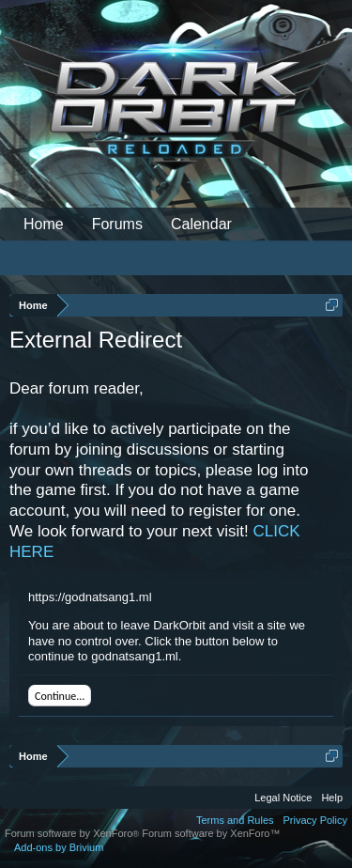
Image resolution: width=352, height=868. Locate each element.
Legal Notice (283, 798)
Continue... (60, 696)
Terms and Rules (235, 820)
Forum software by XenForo (73, 833)
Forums (117, 224)
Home (44, 224)
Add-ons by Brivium (59, 847)
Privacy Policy (315, 820)
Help (332, 798)
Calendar (201, 224)
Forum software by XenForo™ (211, 833)
